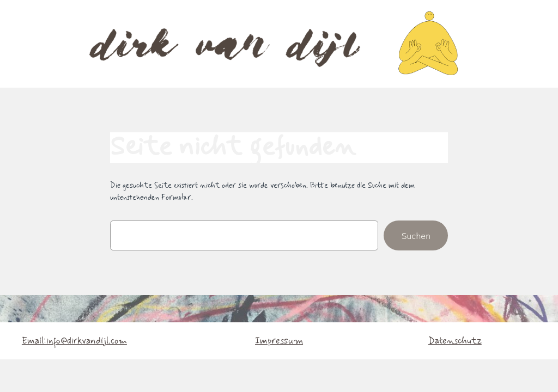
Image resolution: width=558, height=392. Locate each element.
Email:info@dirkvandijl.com (74, 341)
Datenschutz (455, 341)
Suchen (416, 235)
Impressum (279, 341)
